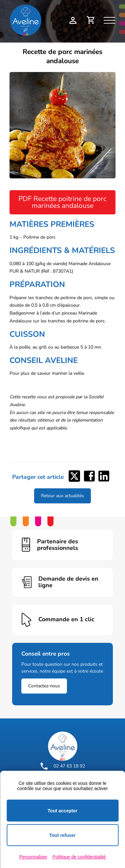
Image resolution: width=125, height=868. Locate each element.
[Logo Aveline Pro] (63, 746)
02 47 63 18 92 (63, 766)
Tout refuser (62, 835)
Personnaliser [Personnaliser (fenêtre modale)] (33, 857)
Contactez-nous (44, 686)
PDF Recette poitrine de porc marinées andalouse (62, 202)
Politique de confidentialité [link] (79, 857)
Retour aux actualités (62, 496)
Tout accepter (62, 811)
